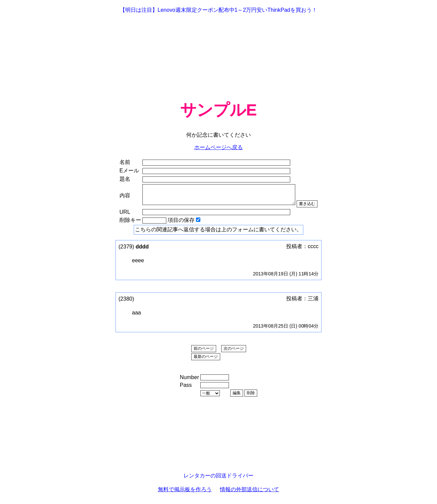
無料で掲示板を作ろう (185, 493)
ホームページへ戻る (218, 147)
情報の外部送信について (249, 493)
